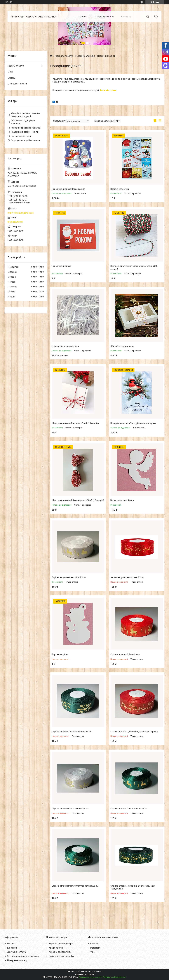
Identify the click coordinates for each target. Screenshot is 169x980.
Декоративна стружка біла (65, 346)
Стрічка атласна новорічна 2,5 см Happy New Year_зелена (133, 887)
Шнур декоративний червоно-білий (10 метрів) (75, 423)
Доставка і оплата (17, 952)
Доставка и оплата (17, 84)
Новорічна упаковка (85, 56)
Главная (83, 17)
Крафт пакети (56, 948)
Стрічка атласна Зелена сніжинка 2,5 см (72, 732)
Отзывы (12, 78)
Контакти (12, 948)
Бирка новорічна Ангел (122, 500)
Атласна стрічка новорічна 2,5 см (127, 577)
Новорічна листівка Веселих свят (68, 189)
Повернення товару (17, 960)
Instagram (95, 948)
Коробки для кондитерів (61, 944)
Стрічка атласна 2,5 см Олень (125, 654)
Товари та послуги (64, 56)
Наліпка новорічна (120, 189)
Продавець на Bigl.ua (84, 974)
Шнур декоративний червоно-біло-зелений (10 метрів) (134, 268)
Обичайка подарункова (122, 346)
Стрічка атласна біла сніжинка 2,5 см (70, 809)
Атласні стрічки (108, 90)
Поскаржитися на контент (90, 977)
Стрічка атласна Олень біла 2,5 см (69, 577)
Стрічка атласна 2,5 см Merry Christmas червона (134, 732)
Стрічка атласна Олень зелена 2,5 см (129, 809)
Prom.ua (99, 972)
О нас (10, 72)
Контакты (126, 17)
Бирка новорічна (60, 654)
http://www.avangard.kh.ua (21, 213)
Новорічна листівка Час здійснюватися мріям (133, 423)
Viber (93, 952)
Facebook (95, 944)
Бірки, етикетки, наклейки (62, 956)
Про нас (11, 944)
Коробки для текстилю (60, 952)
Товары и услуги (103, 17)
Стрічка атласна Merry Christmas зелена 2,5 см (75, 886)
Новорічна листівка (61, 266)
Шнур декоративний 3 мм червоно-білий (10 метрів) (78, 500)
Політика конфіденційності (114, 977)
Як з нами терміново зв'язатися (23, 956)
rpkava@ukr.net (15, 222)
